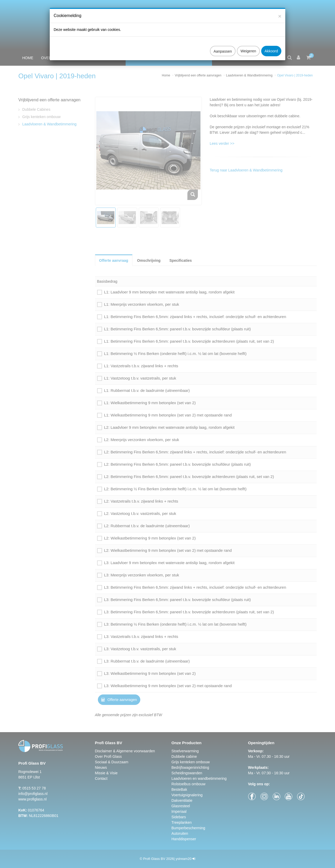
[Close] (280, 12)
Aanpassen (223, 47)
